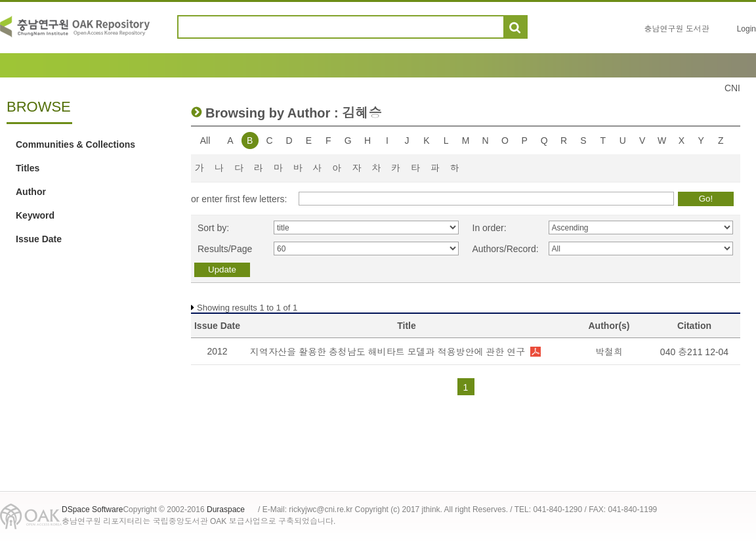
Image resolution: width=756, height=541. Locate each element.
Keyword (35, 215)
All (205, 141)
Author (31, 192)
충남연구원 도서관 (676, 29)
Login (746, 29)
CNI (732, 88)
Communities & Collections (75, 144)
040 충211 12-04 (694, 352)
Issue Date (39, 239)
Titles (28, 168)
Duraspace (226, 509)
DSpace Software (92, 509)
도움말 (543, 27)
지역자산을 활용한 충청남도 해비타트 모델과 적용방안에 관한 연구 (388, 352)
